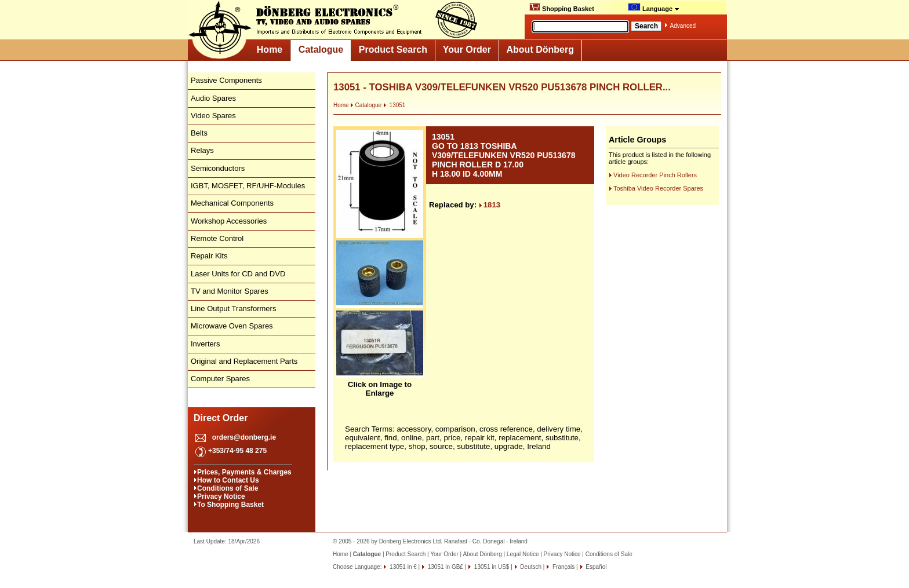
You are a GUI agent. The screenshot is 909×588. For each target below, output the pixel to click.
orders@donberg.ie (244, 437)
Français (563, 567)
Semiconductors (218, 168)
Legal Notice (523, 554)
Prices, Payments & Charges (244, 472)
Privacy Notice (221, 496)
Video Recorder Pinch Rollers (655, 175)
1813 (490, 205)
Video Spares (213, 116)
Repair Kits (209, 256)
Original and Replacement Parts (244, 361)
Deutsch (530, 567)
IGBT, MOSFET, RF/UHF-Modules (248, 186)
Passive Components (226, 80)
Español (596, 567)
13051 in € (402, 567)
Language (654, 8)
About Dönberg (540, 50)
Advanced (683, 26)
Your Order (467, 50)
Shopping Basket (562, 8)
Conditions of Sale (228, 488)
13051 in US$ (491, 567)
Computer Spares (220, 379)
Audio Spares (213, 98)
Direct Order (221, 418)
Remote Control (217, 238)
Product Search (393, 50)
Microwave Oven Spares (232, 326)
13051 (394, 105)
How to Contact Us (228, 480)
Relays (202, 150)
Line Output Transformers (233, 308)
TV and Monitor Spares (230, 291)
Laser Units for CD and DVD (238, 274)
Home (270, 50)
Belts (199, 133)
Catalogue (321, 50)
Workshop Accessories (229, 221)
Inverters (206, 344)
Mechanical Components (232, 203)
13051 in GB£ (445, 567)
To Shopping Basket (230, 505)
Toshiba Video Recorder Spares (658, 188)
